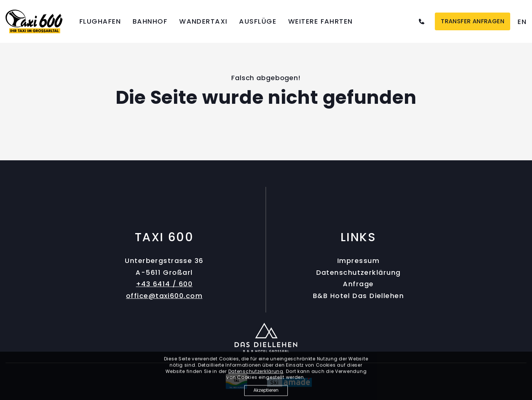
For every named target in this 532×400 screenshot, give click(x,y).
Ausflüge (258, 21)
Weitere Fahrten (320, 21)
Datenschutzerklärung (359, 272)
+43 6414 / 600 (164, 284)
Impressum (358, 261)
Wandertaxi (203, 21)
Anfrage (358, 284)
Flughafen (100, 21)
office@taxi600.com (164, 296)
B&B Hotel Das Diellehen (358, 296)
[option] (522, 22)
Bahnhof (150, 21)
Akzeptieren (266, 392)
